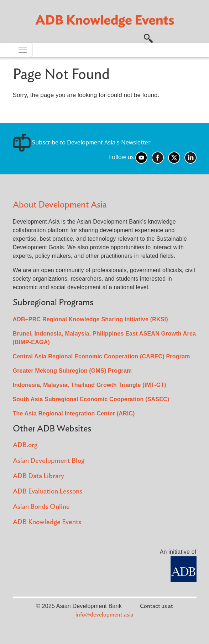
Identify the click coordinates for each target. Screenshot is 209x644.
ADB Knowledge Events (47, 522)
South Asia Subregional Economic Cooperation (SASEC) (91, 399)
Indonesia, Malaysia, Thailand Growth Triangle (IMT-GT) (90, 385)
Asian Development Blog (49, 461)
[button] (148, 37)
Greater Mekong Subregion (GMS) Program (72, 371)
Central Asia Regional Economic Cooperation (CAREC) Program (101, 356)
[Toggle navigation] (23, 50)
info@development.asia (104, 615)
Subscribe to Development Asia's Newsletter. (82, 142)
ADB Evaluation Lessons (48, 492)
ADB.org (25, 445)
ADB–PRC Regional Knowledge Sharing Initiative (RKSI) (90, 319)
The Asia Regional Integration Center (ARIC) (74, 413)
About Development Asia (60, 205)
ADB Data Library (38, 476)
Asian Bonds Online (41, 507)
